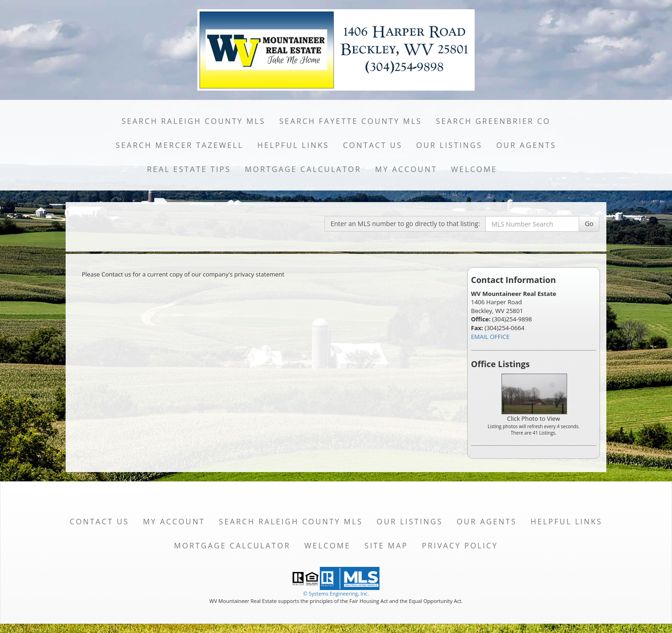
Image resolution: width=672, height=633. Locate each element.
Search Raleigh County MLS (193, 121)
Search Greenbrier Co (493, 121)
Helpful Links (293, 145)
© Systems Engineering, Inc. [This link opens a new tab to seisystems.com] (336, 593)
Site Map (386, 546)
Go (589, 224)
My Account (406, 169)
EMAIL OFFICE (490, 337)
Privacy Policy (460, 546)
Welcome (474, 169)
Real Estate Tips (189, 169)
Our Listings (449, 145)
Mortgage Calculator (303, 169)
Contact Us (373, 145)
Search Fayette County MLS (351, 121)
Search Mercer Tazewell (179, 145)
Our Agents (526, 145)
